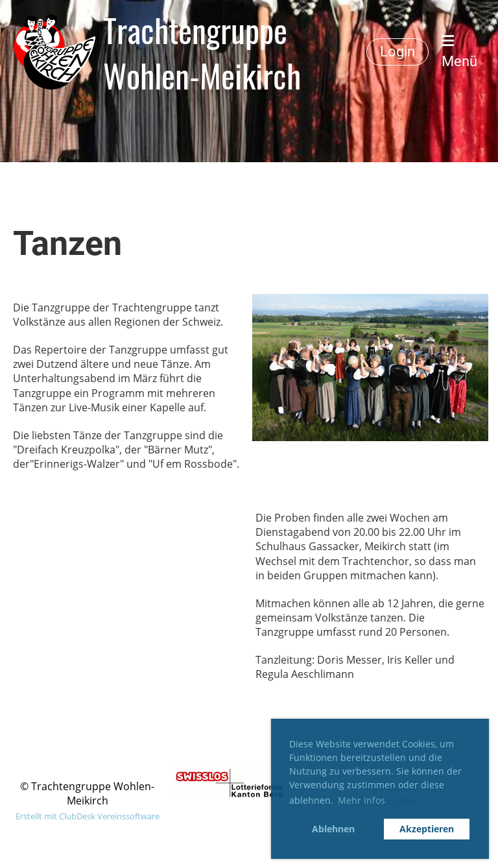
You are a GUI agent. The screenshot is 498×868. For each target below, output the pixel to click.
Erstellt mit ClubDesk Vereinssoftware (88, 816)
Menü (459, 52)
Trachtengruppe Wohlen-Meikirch (202, 52)
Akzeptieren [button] (427, 829)
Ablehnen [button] (333, 829)
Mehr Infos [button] (362, 800)
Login (397, 52)
